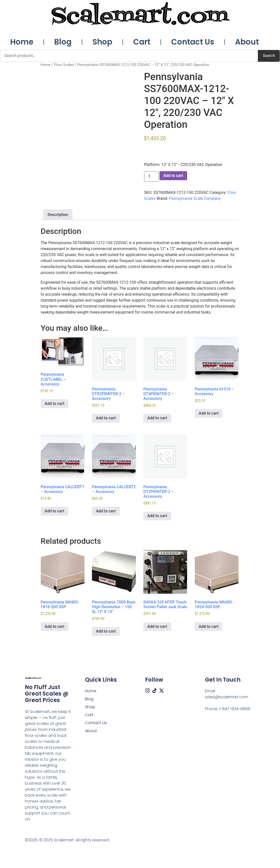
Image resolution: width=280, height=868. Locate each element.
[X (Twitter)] (161, 691)
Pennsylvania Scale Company (195, 198)
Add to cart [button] (55, 404)
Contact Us (193, 42)
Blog (63, 42)
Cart (142, 42)
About (247, 42)
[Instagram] (148, 691)
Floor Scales (64, 65)
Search (269, 56)
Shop (102, 42)
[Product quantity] (151, 176)
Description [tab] (58, 215)
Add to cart (173, 176)
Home (22, 42)
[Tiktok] (155, 691)
